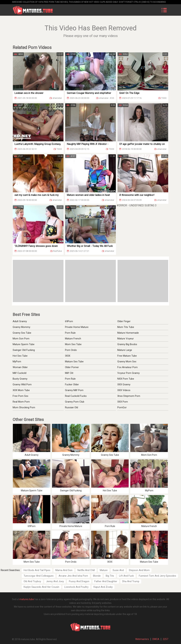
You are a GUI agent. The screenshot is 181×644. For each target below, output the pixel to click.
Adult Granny (20, 321)
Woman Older (20, 367)
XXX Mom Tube (21, 390)
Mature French (73, 339)
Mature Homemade (128, 333)
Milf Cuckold (20, 373)
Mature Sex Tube (74, 362)
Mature (104, 570)
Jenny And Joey (55, 581)
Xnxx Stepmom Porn (129, 396)
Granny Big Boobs (127, 344)
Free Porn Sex (20, 396)
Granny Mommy (21, 327)
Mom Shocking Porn (24, 407)
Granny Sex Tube (22, 333)
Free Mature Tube (127, 356)
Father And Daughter (106, 581)
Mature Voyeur (126, 339)
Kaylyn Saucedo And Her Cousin (41, 587)
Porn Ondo (71, 350)
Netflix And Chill (86, 570)
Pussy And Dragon (79, 581)
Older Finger (124, 321)
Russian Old (72, 407)
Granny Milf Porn (74, 390)
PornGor (122, 407)
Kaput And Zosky (103, 587)
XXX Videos (124, 390)
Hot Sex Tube (20, 356)
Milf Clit (69, 373)
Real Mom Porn (21, 402)
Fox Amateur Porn (127, 367)
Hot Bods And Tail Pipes (37, 570)
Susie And (118, 570)
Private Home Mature (77, 327)
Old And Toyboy (32, 581)
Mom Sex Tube (73, 344)
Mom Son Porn (21, 339)
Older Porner (72, 367)
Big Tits (110, 576)
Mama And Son (64, 570)
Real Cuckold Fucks (76, 396)
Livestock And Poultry (76, 587)
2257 (165, 639)
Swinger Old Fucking (24, 350)
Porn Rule (70, 333)
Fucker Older (72, 384)
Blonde (97, 576)
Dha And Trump (131, 581)
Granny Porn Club (75, 402)
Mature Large (125, 350)
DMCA (156, 639)
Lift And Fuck (126, 576)
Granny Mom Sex (127, 362)
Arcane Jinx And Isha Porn (73, 576)
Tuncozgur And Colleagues (39, 576)
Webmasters (142, 639)
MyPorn (17, 362)
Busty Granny (20, 379)
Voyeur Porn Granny (128, 373)
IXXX (68, 356)
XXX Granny (124, 384)
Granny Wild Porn (22, 384)
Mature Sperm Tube (24, 344)
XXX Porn (123, 402)
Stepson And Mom (139, 570)
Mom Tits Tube (126, 327)
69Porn (69, 321)
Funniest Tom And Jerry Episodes (157, 576)
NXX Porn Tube (126, 379)
